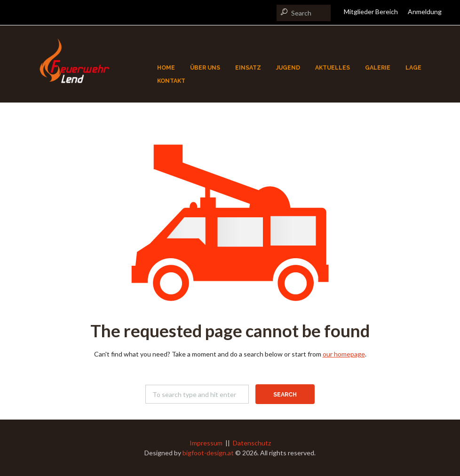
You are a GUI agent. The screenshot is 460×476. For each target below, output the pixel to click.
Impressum (206, 443)
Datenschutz (252, 443)
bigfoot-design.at (208, 453)
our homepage (344, 354)
